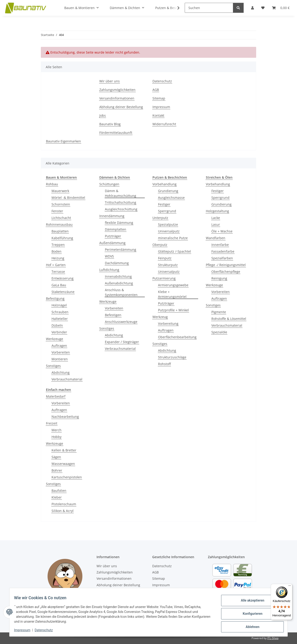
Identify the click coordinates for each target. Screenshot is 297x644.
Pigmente (219, 312)
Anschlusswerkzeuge (121, 322)
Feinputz (165, 258)
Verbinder (59, 332)
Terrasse (58, 272)
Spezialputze (168, 224)
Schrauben (60, 312)
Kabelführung (62, 238)
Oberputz (160, 245)
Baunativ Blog (110, 124)
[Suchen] (209, 8)
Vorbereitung (168, 324)
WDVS (109, 256)
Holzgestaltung (217, 211)
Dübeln (57, 325)
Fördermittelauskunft (116, 133)
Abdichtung (61, 372)
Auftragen (59, 346)
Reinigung (219, 278)
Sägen (56, 457)
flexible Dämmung (119, 223)
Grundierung (168, 191)
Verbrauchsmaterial (67, 379)
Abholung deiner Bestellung (121, 107)
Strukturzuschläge (172, 357)
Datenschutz (47, 630)
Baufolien (59, 491)
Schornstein (61, 204)
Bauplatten (60, 231)
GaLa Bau (59, 285)
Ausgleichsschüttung (121, 209)
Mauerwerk (60, 191)
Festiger (164, 204)
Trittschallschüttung (121, 202)
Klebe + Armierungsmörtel (172, 294)
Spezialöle (219, 332)
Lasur (216, 224)
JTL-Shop (273, 638)
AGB (156, 90)
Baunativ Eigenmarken (63, 141)
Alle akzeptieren (250, 602)
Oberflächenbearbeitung (177, 337)
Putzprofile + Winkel (173, 310)
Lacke (216, 218)
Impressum (25, 630)
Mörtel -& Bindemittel (68, 198)
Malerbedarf (56, 396)
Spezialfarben (222, 258)
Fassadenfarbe (223, 251)
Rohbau (52, 184)
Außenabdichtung (119, 283)
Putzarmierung (164, 278)
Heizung (58, 258)
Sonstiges (53, 366)
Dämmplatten (116, 229)
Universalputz (169, 231)
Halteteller (60, 319)
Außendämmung (112, 243)
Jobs (103, 115)
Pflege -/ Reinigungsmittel (226, 265)
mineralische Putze (173, 238)
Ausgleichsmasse (171, 198)
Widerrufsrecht (164, 124)
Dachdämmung (117, 263)
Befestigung (55, 298)
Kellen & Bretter (64, 450)
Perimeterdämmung (121, 250)
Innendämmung (112, 216)
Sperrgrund (167, 211)
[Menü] (290, 587)
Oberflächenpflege (226, 272)
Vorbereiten (61, 352)
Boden (56, 251)
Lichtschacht (61, 218)
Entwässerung (63, 278)
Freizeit (52, 423)
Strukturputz (168, 265)
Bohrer (57, 470)
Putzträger (113, 236)
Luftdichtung (109, 270)
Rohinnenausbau (59, 224)
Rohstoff (164, 364)
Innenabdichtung (118, 276)
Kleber (57, 497)
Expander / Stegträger (122, 342)
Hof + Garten (56, 265)
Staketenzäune (63, 292)
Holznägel (59, 305)
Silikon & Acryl (63, 511)
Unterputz (160, 218)
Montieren (60, 359)
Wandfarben (216, 238)
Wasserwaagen (63, 464)
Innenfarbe (220, 245)
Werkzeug (160, 317)
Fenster (57, 211)
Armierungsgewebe (173, 285)
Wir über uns (110, 81)
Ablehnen (250, 626)
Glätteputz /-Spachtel (174, 251)
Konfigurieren (250, 614)
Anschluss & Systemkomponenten (121, 292)
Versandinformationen (117, 98)
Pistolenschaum (64, 504)
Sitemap (159, 98)
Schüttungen (109, 184)
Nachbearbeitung (65, 417)
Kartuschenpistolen (67, 477)
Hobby (56, 437)
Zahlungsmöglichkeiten (117, 90)
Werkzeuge (55, 339)
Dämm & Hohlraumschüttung (121, 193)
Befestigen (113, 315)
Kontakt (158, 115)
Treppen (58, 245)
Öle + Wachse (222, 231)
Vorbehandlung (165, 184)
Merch (56, 430)
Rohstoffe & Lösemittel (229, 319)
